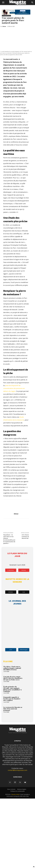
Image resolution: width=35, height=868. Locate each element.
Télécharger (24, 650)
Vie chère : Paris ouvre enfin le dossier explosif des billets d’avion (12, 668)
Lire (24, 592)
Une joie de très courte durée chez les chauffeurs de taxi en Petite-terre (13, 678)
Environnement (6, 16)
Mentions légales (22, 789)
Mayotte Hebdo (16, 794)
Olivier (16, 514)
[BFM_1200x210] (16, 14)
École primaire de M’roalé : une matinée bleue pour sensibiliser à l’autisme (12, 689)
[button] (3, 2)
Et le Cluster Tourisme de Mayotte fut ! (25, 537)
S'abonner (11, 570)
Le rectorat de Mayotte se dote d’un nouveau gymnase (13, 709)
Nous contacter (11, 789)
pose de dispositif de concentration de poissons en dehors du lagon (14, 388)
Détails (24, 570)
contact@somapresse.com (17, 770)
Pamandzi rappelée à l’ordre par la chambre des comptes (12, 699)
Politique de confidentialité (18, 791)
